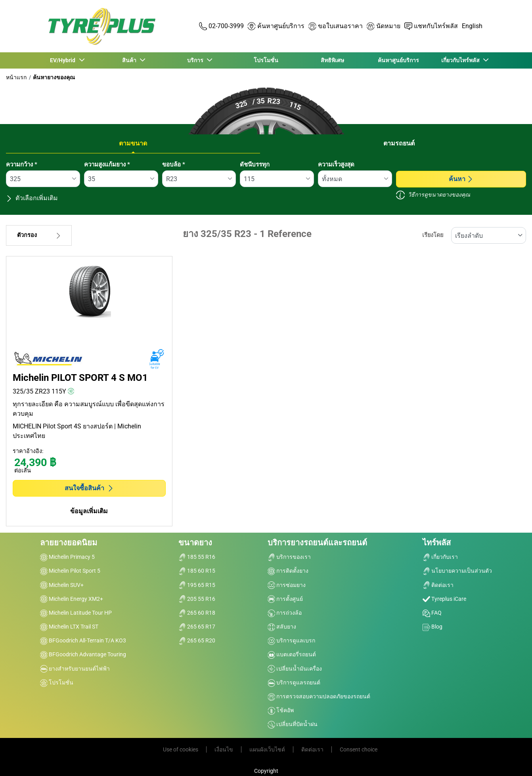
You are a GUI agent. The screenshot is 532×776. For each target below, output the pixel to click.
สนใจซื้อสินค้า (89, 488)
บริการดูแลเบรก (291, 640)
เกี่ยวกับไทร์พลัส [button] (461, 60)
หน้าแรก (16, 77)
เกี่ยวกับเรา (440, 557)
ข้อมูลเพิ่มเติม (89, 511)
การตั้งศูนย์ (285, 599)
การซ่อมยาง (287, 585)
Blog (432, 627)
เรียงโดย (433, 235)
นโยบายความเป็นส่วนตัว (457, 571)
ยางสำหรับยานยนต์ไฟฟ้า (75, 669)
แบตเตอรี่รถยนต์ (292, 654)
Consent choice (359, 749)
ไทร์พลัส (437, 543)
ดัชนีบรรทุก (255, 164)
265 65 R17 (197, 627)
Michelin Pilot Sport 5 (70, 571)
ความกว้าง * (22, 164)
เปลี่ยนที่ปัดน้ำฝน (293, 724)
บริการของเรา (289, 557)
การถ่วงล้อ (285, 613)
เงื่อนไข (224, 749)
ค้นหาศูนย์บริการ (398, 60)
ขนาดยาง (195, 543)
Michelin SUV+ (62, 585)
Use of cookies (181, 749)
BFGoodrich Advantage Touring (83, 654)
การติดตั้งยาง (288, 571)
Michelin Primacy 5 (67, 557)
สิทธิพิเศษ (332, 60)
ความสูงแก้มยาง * (107, 164)
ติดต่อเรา (438, 585)
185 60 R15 (197, 571)
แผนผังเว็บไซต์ (267, 749)
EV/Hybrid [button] (64, 60)
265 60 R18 (197, 613)
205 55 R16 (197, 599)
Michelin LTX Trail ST (69, 627)
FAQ (432, 613)
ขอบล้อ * (174, 164)
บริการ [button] (196, 60)
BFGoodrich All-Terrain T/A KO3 (83, 640)
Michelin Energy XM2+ (72, 599)
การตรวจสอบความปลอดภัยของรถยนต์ (319, 696)
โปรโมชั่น (266, 60)
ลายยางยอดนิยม (69, 543)
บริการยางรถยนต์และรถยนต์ (317, 543)
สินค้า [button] (130, 60)
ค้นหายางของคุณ (54, 77)
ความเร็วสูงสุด (336, 164)
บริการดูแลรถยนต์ (294, 682)
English (472, 26)
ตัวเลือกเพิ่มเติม (32, 198)
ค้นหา (461, 179)
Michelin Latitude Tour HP (76, 613)
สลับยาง (282, 627)
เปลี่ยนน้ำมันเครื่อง (295, 669)
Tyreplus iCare (444, 599)
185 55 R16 (197, 557)
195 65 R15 (197, 585)
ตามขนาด (133, 143)
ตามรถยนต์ (399, 143)
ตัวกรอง (39, 235)
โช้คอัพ (281, 710)
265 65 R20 (197, 640)
